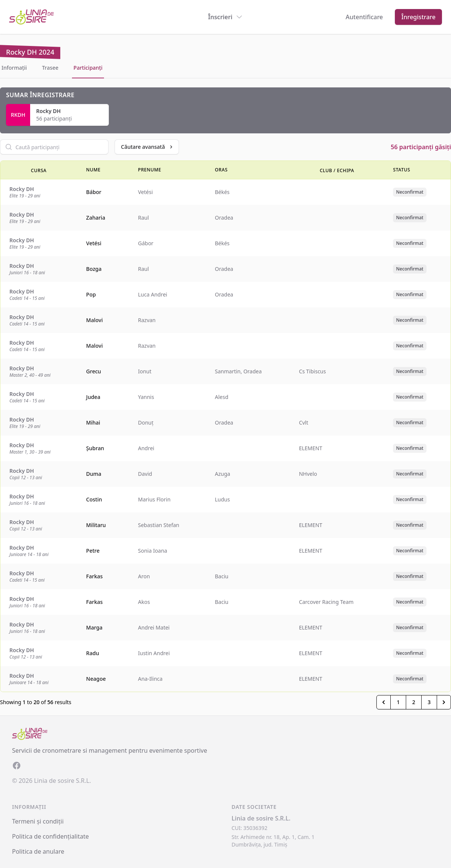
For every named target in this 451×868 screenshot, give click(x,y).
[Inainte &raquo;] (444, 702)
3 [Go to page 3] (429, 702)
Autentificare (364, 17)
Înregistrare (418, 17)
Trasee (50, 68)
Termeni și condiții (38, 821)
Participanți (88, 68)
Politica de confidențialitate (50, 836)
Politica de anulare (38, 851)
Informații (14, 68)
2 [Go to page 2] (414, 702)
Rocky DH (48, 111)
